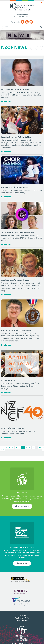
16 (40, 447)
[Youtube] (31, 22)
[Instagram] (27, 22)
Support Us (22, 493)
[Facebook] (23, 22)
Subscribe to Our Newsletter (22, 547)
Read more (6, 102)
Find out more (22, 506)
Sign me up (22, 563)
